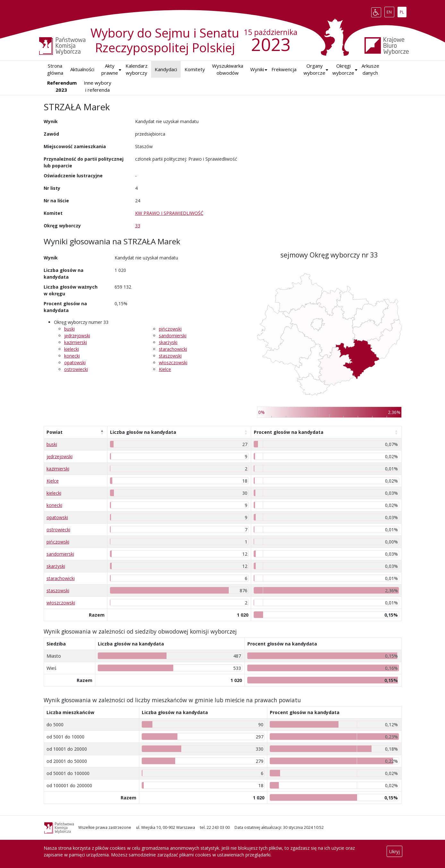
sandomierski (173, 336)
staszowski (170, 356)
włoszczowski (173, 362)
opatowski (75, 362)
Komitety (195, 69)
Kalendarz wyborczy (137, 69)
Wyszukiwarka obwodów (228, 69)
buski (69, 329)
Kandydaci (166, 69)
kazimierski (76, 342)
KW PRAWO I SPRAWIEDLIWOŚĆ (169, 213)
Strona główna (55, 69)
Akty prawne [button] (110, 69)
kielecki (72, 349)
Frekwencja (284, 69)
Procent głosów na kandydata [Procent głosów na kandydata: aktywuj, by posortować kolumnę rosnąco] (289, 432)
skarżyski (168, 342)
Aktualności (82, 69)
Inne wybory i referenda (98, 86)
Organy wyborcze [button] (314, 69)
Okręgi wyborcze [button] (343, 69)
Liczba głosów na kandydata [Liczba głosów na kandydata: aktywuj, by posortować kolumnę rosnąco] (143, 432)
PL (403, 11)
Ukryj (394, 851)
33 (138, 226)
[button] (257, 69)
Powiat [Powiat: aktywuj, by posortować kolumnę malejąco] (55, 432)
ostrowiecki (76, 369)
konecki (72, 356)
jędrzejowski (77, 336)
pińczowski (170, 329)
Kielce (165, 369)
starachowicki (173, 349)
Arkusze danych (370, 69)
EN (390, 11)
